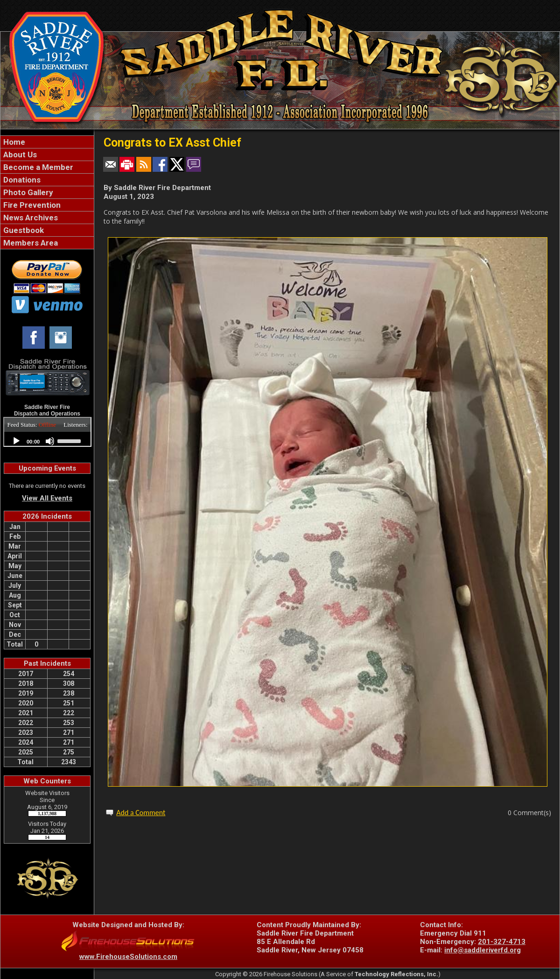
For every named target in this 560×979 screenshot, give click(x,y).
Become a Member (37, 167)
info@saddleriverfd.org (483, 950)
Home (13, 142)
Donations (21, 180)
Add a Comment (141, 813)
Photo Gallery (27, 192)
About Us (19, 155)
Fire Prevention (31, 205)
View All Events (47, 498)
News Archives (30, 218)
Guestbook (23, 230)
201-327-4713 (502, 942)
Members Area (30, 243)
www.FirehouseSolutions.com (128, 957)
